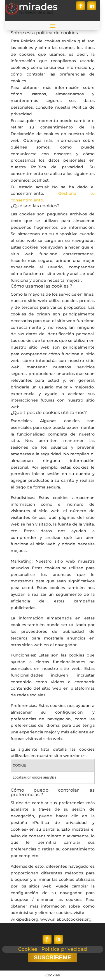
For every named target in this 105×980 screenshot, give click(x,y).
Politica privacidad (64, 949)
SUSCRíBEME (53, 957)
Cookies (28, 949)
